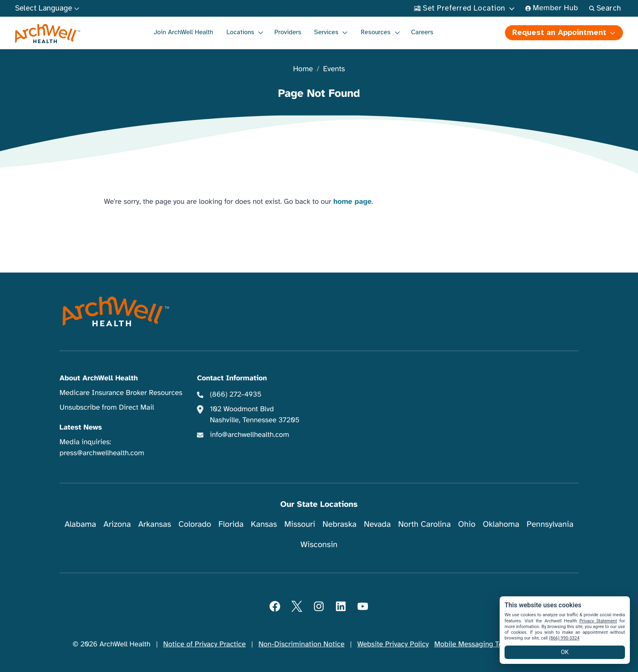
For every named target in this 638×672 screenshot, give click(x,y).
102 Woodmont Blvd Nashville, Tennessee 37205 (255, 415)
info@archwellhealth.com (250, 435)
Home (303, 69)
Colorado (195, 524)
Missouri (300, 524)
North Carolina (424, 524)
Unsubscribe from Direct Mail (107, 408)
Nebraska (340, 524)
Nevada (377, 524)
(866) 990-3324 (564, 638)
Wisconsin (319, 544)
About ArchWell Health (98, 378)
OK (565, 652)
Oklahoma (501, 524)
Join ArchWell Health (184, 32)
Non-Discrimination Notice (301, 644)
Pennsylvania (550, 524)
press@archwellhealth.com (102, 453)
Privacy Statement (598, 621)
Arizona (117, 524)
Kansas (264, 524)
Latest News (81, 428)
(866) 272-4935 (236, 395)
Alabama (81, 524)
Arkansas (155, 524)
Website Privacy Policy (393, 644)
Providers (288, 32)
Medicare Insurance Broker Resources (121, 393)
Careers (422, 32)
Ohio (467, 524)
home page (352, 202)
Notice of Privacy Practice (204, 644)
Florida (231, 524)
